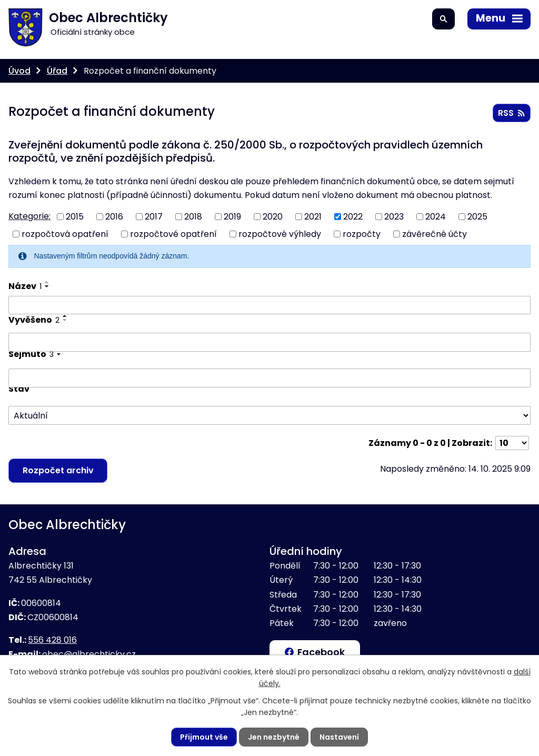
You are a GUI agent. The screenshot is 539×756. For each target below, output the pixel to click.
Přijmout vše (204, 737)
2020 (273, 217)
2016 (114, 217)
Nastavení (339, 737)
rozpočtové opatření (173, 234)
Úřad (57, 71)
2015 (75, 217)
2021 (313, 217)
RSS (511, 113)
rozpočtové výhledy (280, 234)
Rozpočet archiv (58, 470)
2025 (477, 217)
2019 (232, 217)
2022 (353, 217)
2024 (436, 217)
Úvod (19, 71)
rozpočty (362, 234)
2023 (394, 217)
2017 (154, 217)
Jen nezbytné (274, 737)
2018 (193, 217)
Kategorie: (29, 216)
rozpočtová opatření (65, 234)
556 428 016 (52, 640)
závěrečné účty (435, 234)
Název (25, 286)
